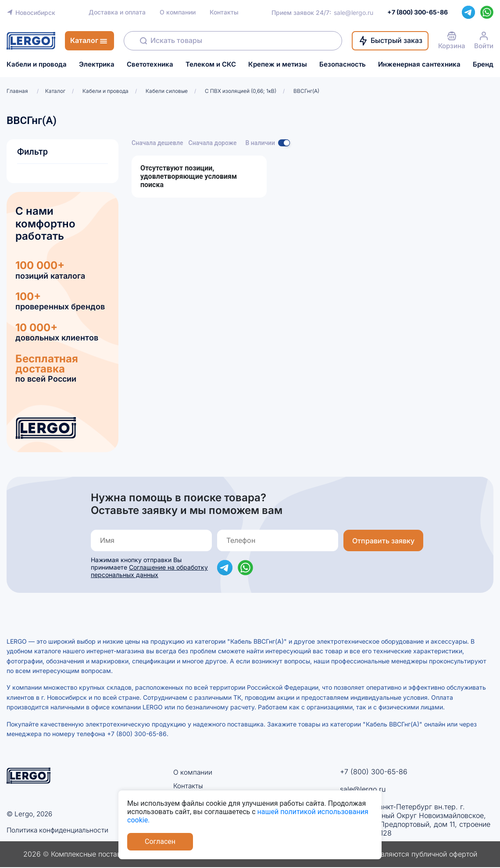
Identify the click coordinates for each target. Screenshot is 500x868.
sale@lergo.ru (354, 12)
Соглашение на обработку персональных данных (149, 571)
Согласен (160, 841)
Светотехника (150, 64)
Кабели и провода (37, 64)
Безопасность (343, 64)
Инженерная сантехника (419, 64)
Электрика (97, 64)
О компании (178, 12)
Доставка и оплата (117, 12)
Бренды (486, 64)
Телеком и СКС (211, 64)
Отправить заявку (383, 541)
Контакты (224, 12)
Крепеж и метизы (278, 64)
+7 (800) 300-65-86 (374, 772)
